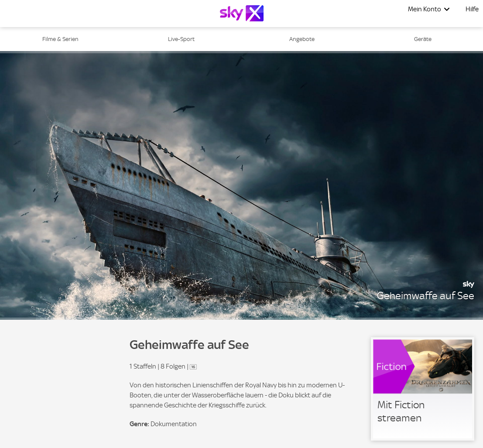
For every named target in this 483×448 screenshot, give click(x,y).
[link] (423, 389)
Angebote (302, 39)
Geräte (423, 39)
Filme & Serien (60, 39)
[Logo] (242, 13)
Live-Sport (181, 39)
